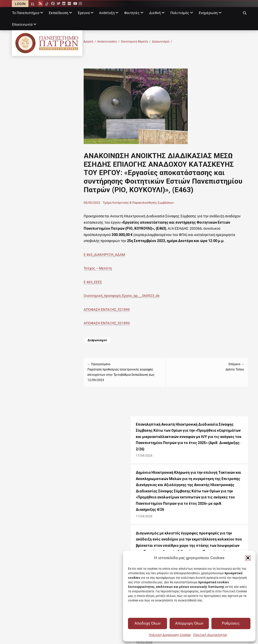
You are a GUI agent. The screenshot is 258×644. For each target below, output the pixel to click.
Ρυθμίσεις (231, 623)
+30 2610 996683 (181, 458)
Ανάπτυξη (107, 13)
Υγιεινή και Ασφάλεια (149, 546)
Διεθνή (155, 13)
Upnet (17, 546)
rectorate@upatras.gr (148, 458)
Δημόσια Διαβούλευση (209, 527)
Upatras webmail (25, 521)
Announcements (84, 527)
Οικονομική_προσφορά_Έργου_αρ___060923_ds (140, 310)
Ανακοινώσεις (127, 42)
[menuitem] (33, 4)
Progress (19, 527)
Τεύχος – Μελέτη (117, 283)
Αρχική (108, 42)
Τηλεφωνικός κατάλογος (92, 546)
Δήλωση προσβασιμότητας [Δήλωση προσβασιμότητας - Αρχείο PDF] (196, 482)
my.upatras (21, 540)
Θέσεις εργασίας (85, 464)
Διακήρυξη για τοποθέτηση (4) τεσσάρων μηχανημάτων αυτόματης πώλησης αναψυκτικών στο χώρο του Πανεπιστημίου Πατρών (52, 356)
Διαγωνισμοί (181, 42)
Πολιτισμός (180, 13)
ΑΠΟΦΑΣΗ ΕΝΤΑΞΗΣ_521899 (126, 324)
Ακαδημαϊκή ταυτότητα (150, 534)
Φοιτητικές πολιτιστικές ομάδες (39, 483)
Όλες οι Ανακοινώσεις (90, 452)
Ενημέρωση (208, 13)
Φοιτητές (132, 13)
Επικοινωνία (22, 24)
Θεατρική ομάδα (25, 477)
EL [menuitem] (33, 4)
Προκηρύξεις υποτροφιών (93, 470)
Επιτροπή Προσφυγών (149, 515)
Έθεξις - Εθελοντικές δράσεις (36, 489)
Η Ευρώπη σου (143, 540)
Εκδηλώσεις (82, 458)
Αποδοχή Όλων (148, 623)
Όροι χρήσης (141, 476)
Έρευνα (84, 13)
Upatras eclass (23, 534)
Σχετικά (183, 476)
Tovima (77, 521)
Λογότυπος (164, 476)
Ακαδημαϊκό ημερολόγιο (91, 515)
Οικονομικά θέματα (155, 42)
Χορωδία (19, 470)
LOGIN (20, 4)
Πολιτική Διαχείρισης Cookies (170, 635)
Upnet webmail (23, 515)
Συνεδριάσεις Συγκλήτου (211, 534)
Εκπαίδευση (59, 13)
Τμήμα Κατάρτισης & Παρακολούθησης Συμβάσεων (157, 211)
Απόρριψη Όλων (189, 623)
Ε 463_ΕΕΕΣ (112, 297)
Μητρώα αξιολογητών (208, 521)
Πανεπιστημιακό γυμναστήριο (36, 464)
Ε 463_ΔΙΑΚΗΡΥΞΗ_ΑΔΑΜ (123, 269)
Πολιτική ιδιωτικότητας (210, 635)
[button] (248, 558)
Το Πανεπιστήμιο (26, 13)
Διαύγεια (198, 515)
